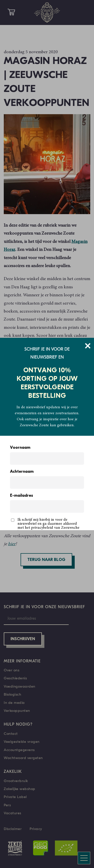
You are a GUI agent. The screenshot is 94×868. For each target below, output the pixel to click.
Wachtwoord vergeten (23, 758)
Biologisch (12, 694)
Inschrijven (23, 639)
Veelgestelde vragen (22, 742)
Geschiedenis (15, 678)
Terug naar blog (46, 560)
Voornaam (20, 448)
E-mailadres (22, 496)
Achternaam (22, 472)
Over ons (12, 670)
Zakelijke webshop (20, 789)
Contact (11, 734)
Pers (7, 805)
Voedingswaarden (20, 686)
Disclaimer (13, 829)
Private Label (15, 797)
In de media (14, 703)
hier (12, 544)
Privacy (36, 829)
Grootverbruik (16, 781)
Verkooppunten (17, 711)
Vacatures (13, 813)
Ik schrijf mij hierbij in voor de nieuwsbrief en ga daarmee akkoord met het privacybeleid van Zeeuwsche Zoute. (49, 526)
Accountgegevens (19, 750)
